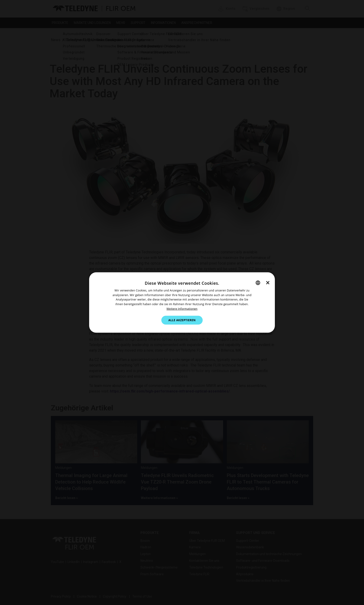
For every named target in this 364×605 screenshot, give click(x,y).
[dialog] (182, 302)
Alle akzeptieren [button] (182, 320)
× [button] (268, 282)
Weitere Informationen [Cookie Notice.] (182, 309)
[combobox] (258, 283)
